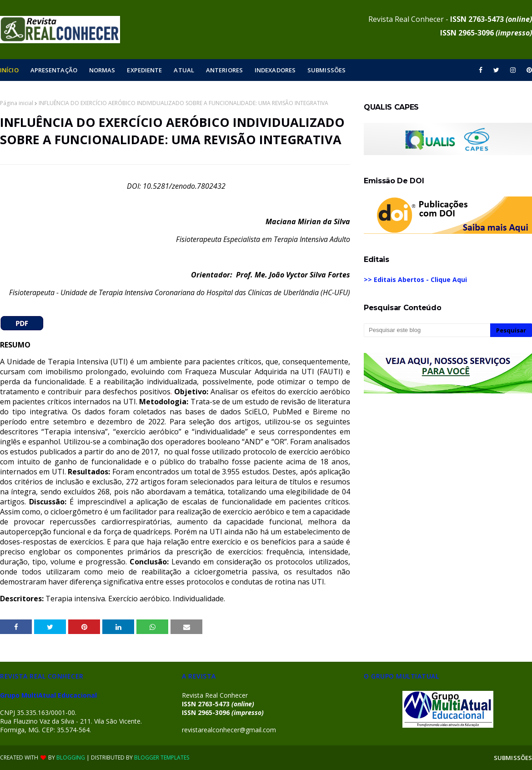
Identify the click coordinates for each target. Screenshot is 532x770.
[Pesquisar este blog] (427, 330)
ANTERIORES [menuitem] (224, 70)
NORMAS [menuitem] (102, 70)
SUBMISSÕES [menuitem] (326, 70)
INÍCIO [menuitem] (9, 70)
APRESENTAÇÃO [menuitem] (54, 70)
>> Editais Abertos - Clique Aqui (415, 279)
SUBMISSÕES (513, 758)
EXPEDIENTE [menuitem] (144, 70)
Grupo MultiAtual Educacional (48, 695)
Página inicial (17, 103)
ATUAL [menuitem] (184, 70)
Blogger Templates (162, 757)
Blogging (71, 757)
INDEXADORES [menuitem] (275, 70)
